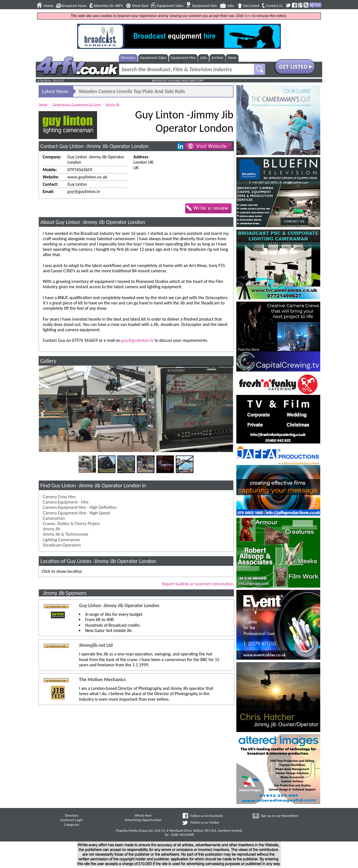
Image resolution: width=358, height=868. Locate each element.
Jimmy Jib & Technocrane (66, 534)
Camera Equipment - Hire (66, 502)
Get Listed (251, 6)
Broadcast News (74, 6)
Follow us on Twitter (205, 822)
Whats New (143, 815)
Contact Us (274, 6)
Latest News (55, 91)
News (232, 58)
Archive (217, 58)
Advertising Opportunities (143, 820)
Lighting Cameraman (61, 540)
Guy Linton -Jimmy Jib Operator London (119, 606)
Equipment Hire (205, 6)
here (248, 16)
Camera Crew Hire (59, 497)
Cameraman (54, 518)
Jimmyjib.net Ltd (96, 645)
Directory (128, 58)
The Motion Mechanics (102, 680)
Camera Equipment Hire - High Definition (80, 507)
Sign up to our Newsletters (280, 816)
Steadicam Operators (62, 545)
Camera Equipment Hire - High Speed (76, 513)
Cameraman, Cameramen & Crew (76, 104)
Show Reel (140, 6)
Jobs (231, 6)
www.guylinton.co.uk (87, 177)
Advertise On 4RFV (108, 6)
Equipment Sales (170, 6)
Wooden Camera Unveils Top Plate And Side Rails (132, 91)
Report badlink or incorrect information (198, 584)
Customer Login (72, 820)
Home (48, 6)
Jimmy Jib (112, 104)
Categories (72, 825)
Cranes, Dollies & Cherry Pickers (71, 524)
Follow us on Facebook (207, 816)
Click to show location (62, 571)
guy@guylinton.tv (84, 191)
